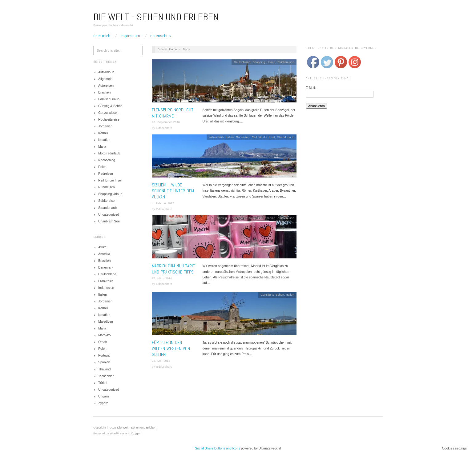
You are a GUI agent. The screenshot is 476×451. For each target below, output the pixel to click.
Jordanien (105, 126)
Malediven (106, 321)
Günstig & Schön (110, 106)
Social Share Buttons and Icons (218, 448)
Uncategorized (109, 214)
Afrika (102, 247)
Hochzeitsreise (109, 119)
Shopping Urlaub (110, 194)
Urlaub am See (109, 221)
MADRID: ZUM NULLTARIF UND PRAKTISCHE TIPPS (173, 269)
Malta (102, 146)
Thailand (104, 369)
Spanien (104, 362)
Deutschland (107, 274)
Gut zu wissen (108, 113)
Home (173, 49)
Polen (102, 167)
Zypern (103, 403)
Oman (103, 342)
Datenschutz (161, 36)
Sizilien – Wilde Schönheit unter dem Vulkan (173, 191)
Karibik (103, 133)
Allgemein (105, 79)
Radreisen (106, 174)
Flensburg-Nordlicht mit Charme (173, 113)
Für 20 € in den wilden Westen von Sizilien (171, 348)
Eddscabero (164, 128)
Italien (103, 294)
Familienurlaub (109, 99)
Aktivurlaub (106, 72)
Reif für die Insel (110, 180)
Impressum (130, 36)
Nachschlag (107, 160)
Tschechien (106, 376)
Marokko (104, 335)
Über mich (102, 36)
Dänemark (106, 267)
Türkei (103, 383)
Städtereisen (107, 201)
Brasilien (104, 92)
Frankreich (106, 281)
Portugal (104, 355)
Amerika (104, 254)
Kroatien (104, 140)
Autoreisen (106, 86)
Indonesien (106, 288)
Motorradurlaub (109, 153)
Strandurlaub (107, 208)
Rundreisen (107, 187)
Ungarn (103, 396)
